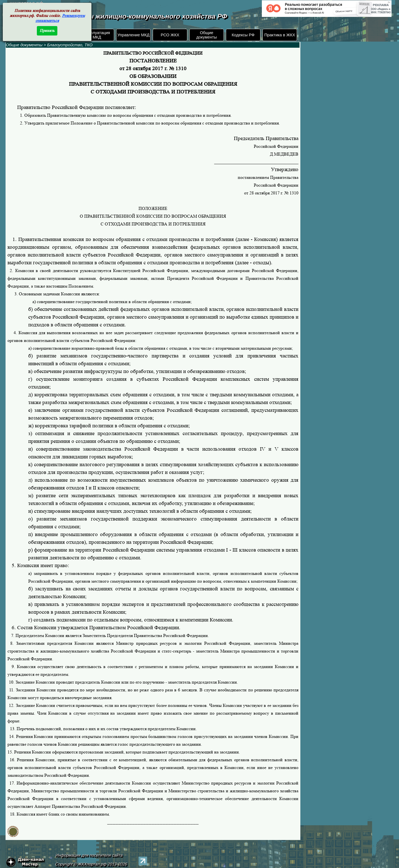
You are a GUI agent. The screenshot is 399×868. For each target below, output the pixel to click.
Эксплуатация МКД (97, 35)
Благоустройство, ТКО (70, 45)
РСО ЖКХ (170, 35)
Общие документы (206, 35)
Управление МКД (133, 35)
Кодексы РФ (243, 35)
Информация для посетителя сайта (89, 855)
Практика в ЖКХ (280, 35)
